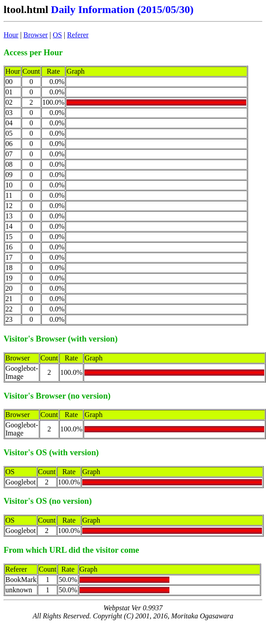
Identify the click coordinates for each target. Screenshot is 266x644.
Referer (78, 35)
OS (58, 35)
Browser (35, 35)
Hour (11, 35)
